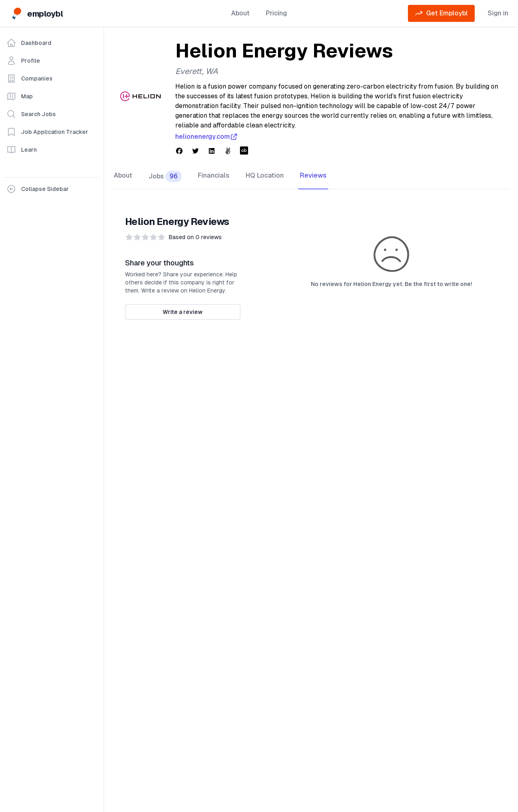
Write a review (183, 312)
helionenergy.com (207, 137)
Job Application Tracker (47, 132)
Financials (214, 175)
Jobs (165, 176)
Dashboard (29, 43)
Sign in (498, 13)
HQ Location (265, 175)
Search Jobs (31, 114)
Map (20, 96)
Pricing (276, 13)
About (240, 13)
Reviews (313, 175)
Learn (22, 150)
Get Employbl (441, 13)
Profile (23, 61)
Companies (30, 78)
